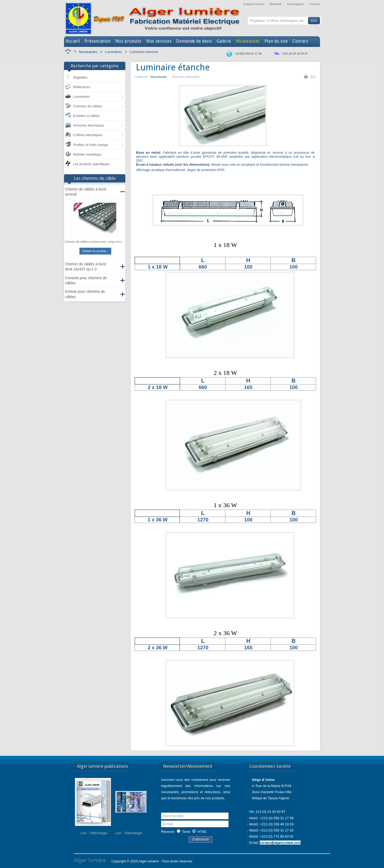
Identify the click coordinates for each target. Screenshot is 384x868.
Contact (315, 4)
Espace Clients (254, 4)
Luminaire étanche (173, 67)
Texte (186, 832)
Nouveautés (159, 77)
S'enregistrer (295, 4)
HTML (202, 832)
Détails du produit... (95, 251)
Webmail (276, 4)
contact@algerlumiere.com (280, 843)
